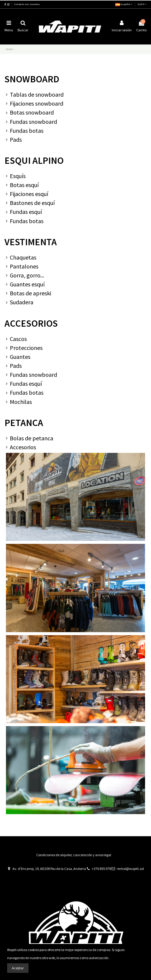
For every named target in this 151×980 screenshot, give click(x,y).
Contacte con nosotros (27, 4)
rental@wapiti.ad (130, 869)
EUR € (142, 4)
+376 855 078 (101, 869)
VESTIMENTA (31, 242)
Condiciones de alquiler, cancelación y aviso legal (74, 855)
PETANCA (24, 423)
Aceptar (18, 968)
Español (124, 4)
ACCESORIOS (31, 323)
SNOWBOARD (32, 79)
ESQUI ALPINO (34, 160)
